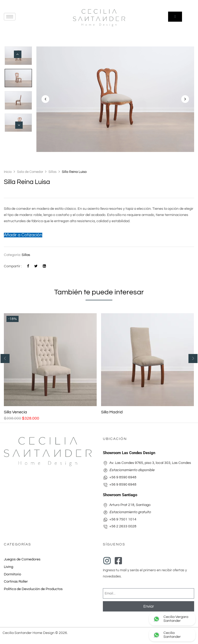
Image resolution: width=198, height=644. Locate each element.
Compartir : (13, 266)
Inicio (8, 172)
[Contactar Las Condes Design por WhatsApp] (172, 619)
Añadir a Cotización (23, 235)
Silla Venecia (15, 412)
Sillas (52, 172)
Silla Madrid (112, 412)
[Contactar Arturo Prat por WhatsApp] (172, 635)
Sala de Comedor (30, 172)
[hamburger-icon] (10, 17)
